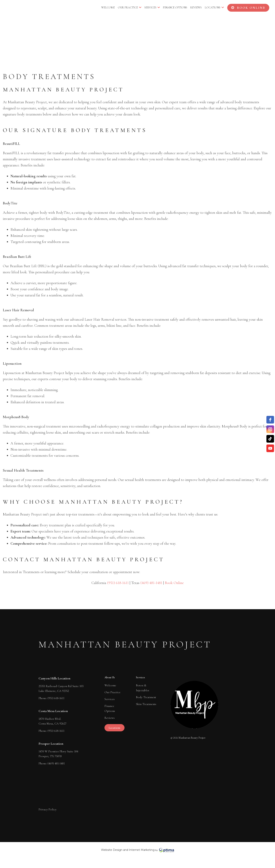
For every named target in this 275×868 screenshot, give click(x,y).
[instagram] (270, 429)
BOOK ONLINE (248, 8)
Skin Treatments (146, 704)
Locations (214, 8)
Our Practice (130, 8)
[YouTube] (270, 448)
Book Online (174, 583)
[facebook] (270, 420)
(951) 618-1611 (118, 583)
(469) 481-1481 (151, 583)
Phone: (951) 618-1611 (51, 698)
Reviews (196, 8)
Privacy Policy (48, 809)
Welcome (108, 8)
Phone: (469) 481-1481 (52, 763)
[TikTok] (270, 439)
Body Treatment (146, 697)
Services (152, 8)
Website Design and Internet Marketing (128, 850)
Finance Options (175, 8)
